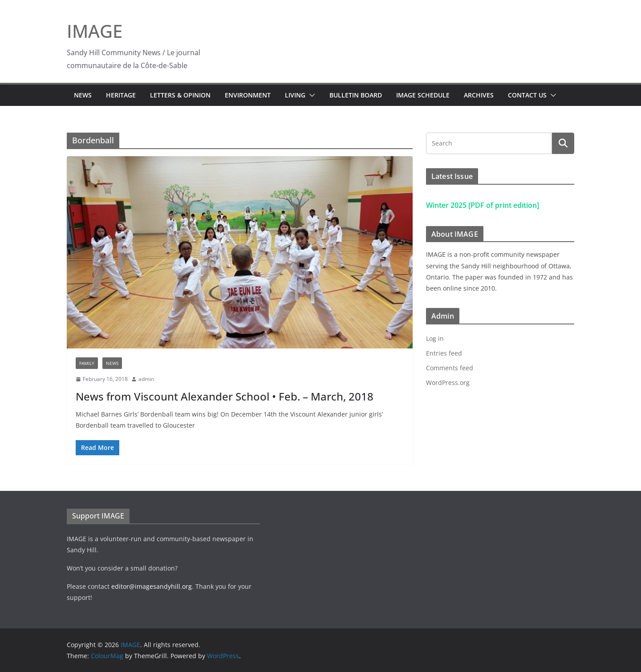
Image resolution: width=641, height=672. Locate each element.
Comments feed (450, 368)
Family (87, 363)
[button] (310, 95)
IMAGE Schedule (423, 95)
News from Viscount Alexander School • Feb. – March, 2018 (225, 396)
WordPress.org (448, 383)
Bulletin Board (356, 95)
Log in (435, 338)
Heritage (121, 95)
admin (146, 379)
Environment (248, 95)
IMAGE (95, 31)
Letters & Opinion (180, 95)
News (83, 95)
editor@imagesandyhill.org (152, 586)
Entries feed (444, 353)
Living (295, 95)
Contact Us (527, 95)
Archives (479, 95)
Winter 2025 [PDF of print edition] (483, 205)
